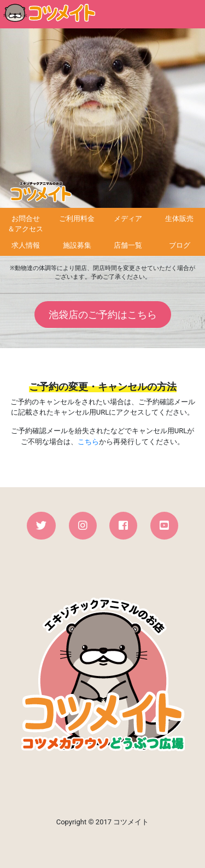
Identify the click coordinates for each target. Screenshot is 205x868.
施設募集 (77, 245)
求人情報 (26, 245)
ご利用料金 (77, 219)
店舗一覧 (128, 245)
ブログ (180, 245)
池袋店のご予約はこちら (103, 315)
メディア (128, 219)
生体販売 (179, 219)
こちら (88, 442)
